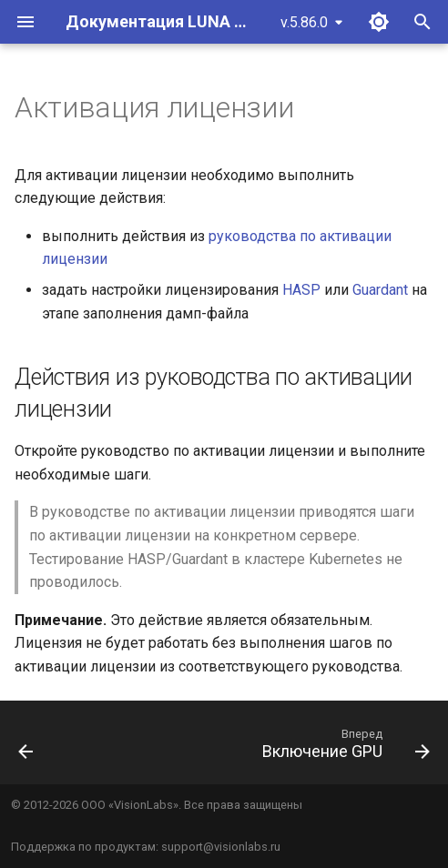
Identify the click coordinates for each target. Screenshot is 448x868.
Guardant (380, 290)
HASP (301, 290)
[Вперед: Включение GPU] (343, 748)
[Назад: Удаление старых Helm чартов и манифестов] (26, 748)
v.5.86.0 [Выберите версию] (304, 22)
